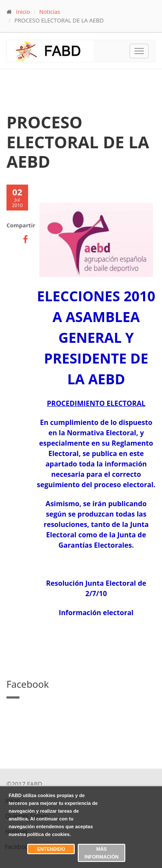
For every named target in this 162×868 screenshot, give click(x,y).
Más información (102, 853)
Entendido (51, 849)
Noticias (50, 12)
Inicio (23, 12)
